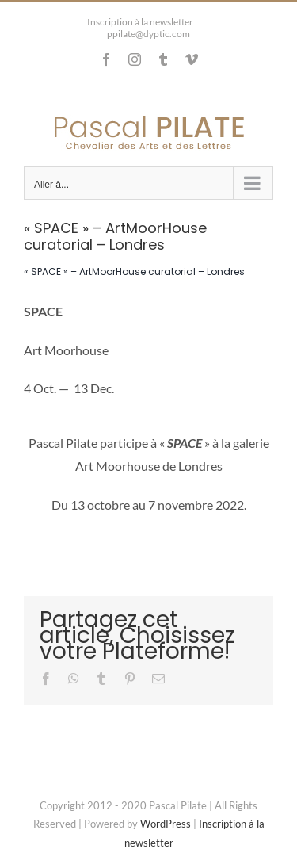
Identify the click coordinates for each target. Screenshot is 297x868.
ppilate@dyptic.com (148, 34)
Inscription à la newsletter (140, 22)
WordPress (166, 824)
